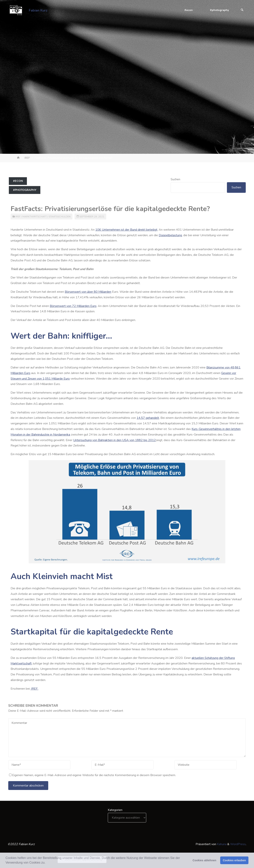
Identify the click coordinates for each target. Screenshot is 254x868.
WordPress (238, 844)
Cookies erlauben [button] (234, 860)
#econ (18, 181)
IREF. (34, 689)
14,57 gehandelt (148, 418)
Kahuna (221, 844)
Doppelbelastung (170, 235)
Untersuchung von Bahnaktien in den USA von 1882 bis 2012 (115, 440)
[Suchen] (242, 10)
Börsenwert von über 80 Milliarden (88, 292)
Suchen (175, 179)
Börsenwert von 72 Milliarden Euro (73, 306)
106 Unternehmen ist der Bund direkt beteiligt (126, 230)
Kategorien (115, 810)
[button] (47, 863)
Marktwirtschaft (35, 217)
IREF (27, 158)
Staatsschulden (60, 217)
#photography (25, 190)
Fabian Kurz (38, 10)
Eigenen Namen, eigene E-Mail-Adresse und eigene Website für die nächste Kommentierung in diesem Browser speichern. (92, 775)
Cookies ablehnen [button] (204, 860)
